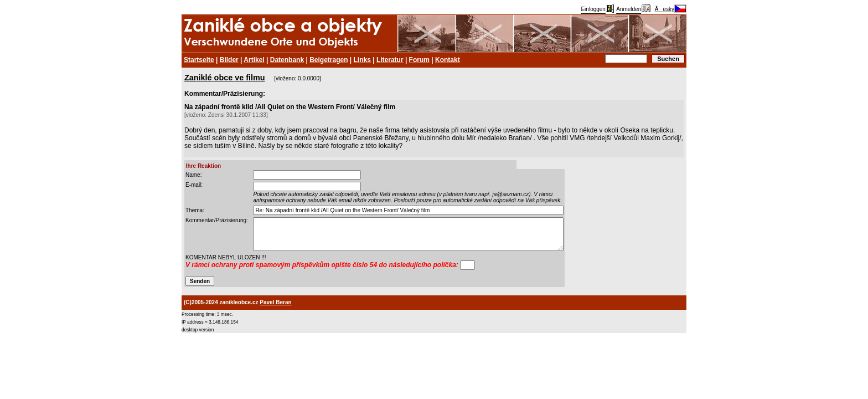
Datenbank (287, 60)
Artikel (254, 60)
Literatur (390, 60)
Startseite (199, 60)
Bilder (229, 60)
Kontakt (448, 60)
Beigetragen (329, 60)
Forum (419, 60)
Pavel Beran (275, 302)
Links (362, 60)
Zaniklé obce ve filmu (225, 78)
